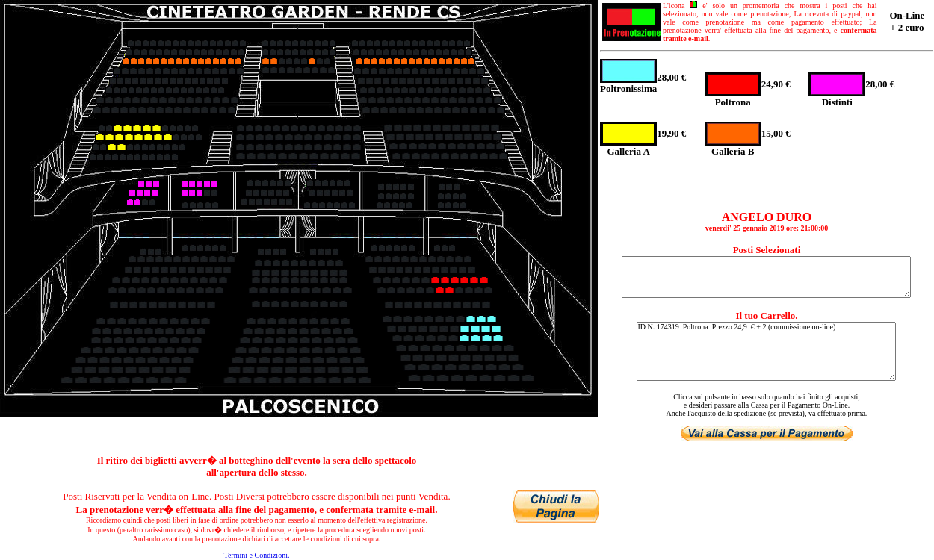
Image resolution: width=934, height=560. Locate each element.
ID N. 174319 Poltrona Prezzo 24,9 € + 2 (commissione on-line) (766, 351)
